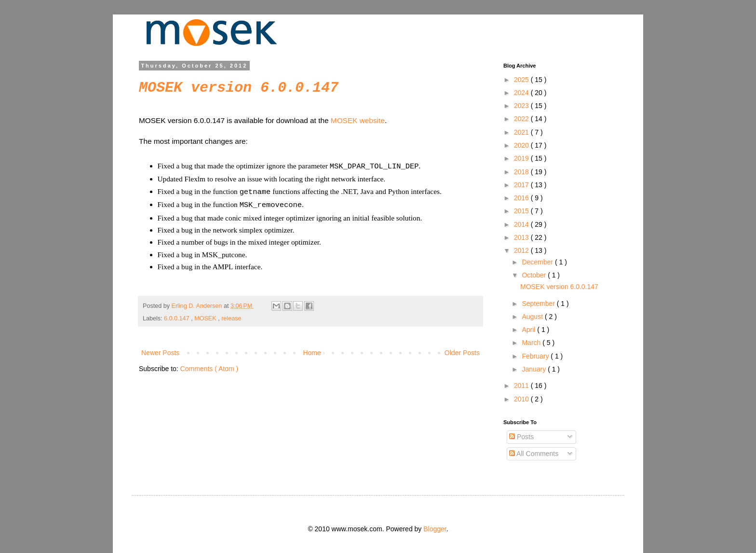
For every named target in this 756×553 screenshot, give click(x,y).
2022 (522, 119)
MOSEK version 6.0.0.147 (239, 88)
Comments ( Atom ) (209, 366)
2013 (522, 237)
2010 (522, 399)
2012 (522, 250)
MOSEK (206, 316)
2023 (522, 106)
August (533, 317)
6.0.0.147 (177, 316)
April (529, 330)
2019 (522, 158)
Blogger (435, 529)
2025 (522, 80)
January (535, 369)
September (539, 304)
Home (312, 350)
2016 (522, 198)
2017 (522, 185)
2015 (522, 211)
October (535, 275)
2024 (522, 93)
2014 (522, 224)
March (532, 343)
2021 (522, 132)
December (538, 262)
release (231, 316)
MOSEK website (358, 120)
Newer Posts (160, 350)
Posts (521, 437)
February (536, 356)
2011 (522, 386)
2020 (522, 145)
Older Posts (462, 350)
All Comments (534, 454)
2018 (522, 172)
